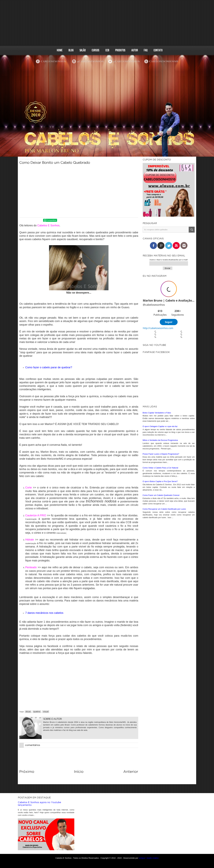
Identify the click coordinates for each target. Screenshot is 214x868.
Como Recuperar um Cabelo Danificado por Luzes (164, 509)
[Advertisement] (107, 23)
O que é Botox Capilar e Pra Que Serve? (160, 481)
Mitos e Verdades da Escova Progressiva (160, 440)
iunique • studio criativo (149, 858)
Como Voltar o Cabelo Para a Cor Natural (160, 467)
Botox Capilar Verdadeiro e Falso (157, 412)
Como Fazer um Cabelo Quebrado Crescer (161, 495)
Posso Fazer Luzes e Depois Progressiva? (161, 454)
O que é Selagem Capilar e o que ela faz (160, 426)
